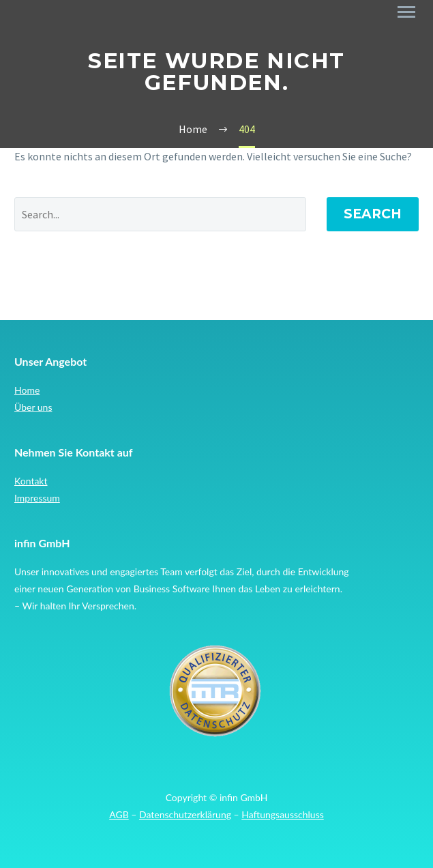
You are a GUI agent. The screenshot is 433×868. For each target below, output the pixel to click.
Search (373, 214)
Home (27, 390)
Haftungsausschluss (283, 814)
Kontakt (31, 481)
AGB (119, 814)
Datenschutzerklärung (185, 814)
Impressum (37, 498)
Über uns (33, 407)
